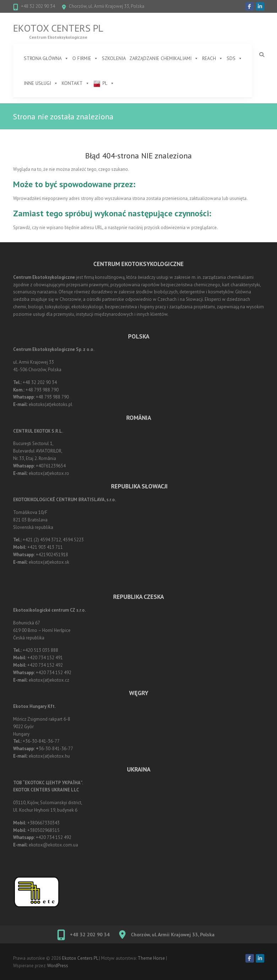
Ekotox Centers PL (58, 28)
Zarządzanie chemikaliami (164, 58)
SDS (235, 58)
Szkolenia (114, 58)
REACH (213, 58)
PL (109, 83)
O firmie (85, 58)
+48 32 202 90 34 (38, 6)
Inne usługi (41, 83)
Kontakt (76, 83)
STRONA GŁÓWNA (46, 58)
